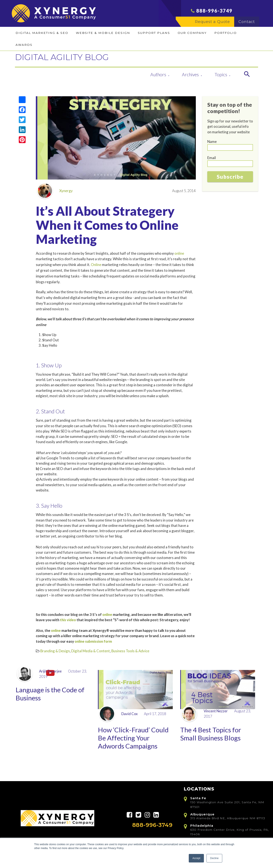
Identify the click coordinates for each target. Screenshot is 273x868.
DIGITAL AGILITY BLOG (76, 56)
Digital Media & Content (91, 651)
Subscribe (230, 177)
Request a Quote (215, 24)
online (179, 253)
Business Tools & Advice (130, 651)
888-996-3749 (214, 13)
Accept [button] (196, 858)
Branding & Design (55, 651)
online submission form (93, 641)
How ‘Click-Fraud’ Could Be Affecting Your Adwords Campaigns (135, 739)
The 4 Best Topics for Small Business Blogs (212, 734)
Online (96, 265)
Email (212, 158)
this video (68, 620)
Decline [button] (214, 858)
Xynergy (55, 191)
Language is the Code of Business (52, 694)
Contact (249, 24)
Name (212, 142)
